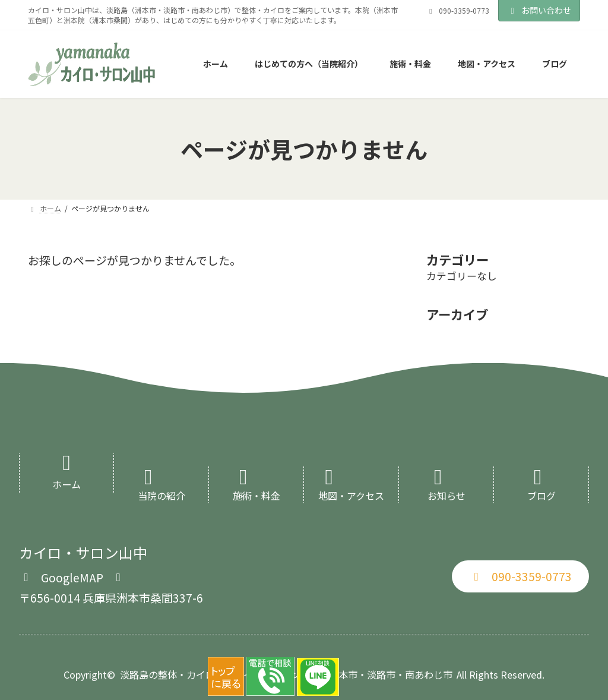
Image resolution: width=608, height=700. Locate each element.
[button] (72, 576)
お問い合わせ (539, 10)
